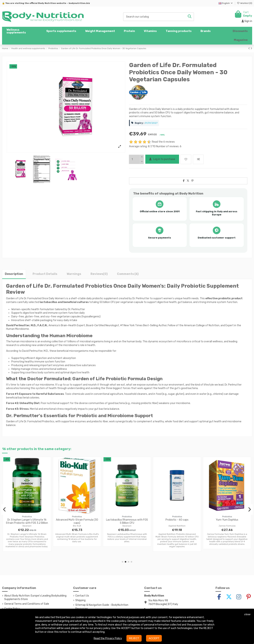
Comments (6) (128, 274)
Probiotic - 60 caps (177, 520)
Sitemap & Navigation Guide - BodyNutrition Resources (102, 607)
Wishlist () (245, 3)
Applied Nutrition (177, 526)
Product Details (45, 274)
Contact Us (82, 596)
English (226, 3)
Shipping (80, 600)
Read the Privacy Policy (108, 638)
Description (14, 274)
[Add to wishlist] (186, 159)
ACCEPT (154, 638)
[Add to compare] (198, 159)
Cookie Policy (12, 609)
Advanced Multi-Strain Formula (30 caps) (77, 521)
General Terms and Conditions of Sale (27, 604)
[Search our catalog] (190, 17)
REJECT (134, 638)
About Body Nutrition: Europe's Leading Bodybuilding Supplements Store (35, 598)
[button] (61, 31)
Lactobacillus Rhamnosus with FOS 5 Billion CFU (127, 521)
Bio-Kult (77, 526)
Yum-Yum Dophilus (227, 520)
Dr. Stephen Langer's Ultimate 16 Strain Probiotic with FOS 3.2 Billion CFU (27, 523)
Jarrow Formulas (227, 526)
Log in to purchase (162, 159)
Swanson (27, 526)
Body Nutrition (47, 3)
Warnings (74, 274)
